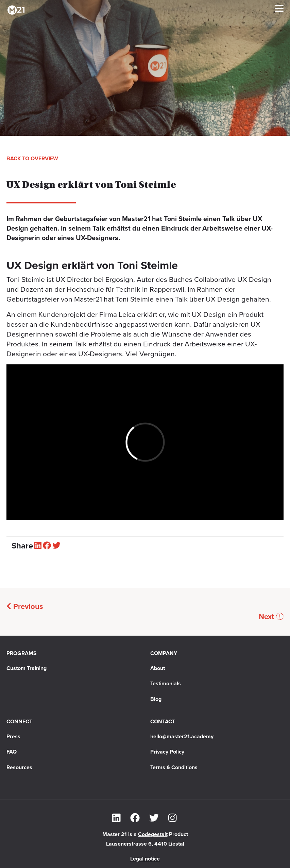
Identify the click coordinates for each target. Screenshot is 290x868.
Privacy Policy (167, 752)
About (158, 668)
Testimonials (166, 684)
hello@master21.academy (182, 737)
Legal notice (145, 859)
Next (271, 617)
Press (13, 737)
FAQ (12, 752)
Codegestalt (153, 834)
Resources (19, 767)
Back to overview (32, 159)
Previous (25, 607)
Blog (156, 699)
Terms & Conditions (174, 767)
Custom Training (27, 668)
